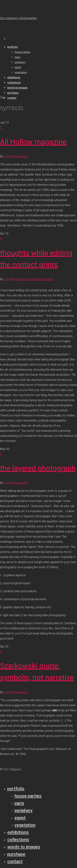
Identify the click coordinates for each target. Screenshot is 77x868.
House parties (28, 796)
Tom (7, 156)
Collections (18, 840)
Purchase (16, 854)
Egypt (20, 818)
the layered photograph (38, 468)
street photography (42, 279)
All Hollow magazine (33, 142)
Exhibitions (18, 832)
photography (20, 156)
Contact (15, 861)
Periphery (24, 811)
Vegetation (25, 825)
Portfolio (16, 789)
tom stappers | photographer (18, 18)
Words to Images (24, 847)
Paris (19, 803)
